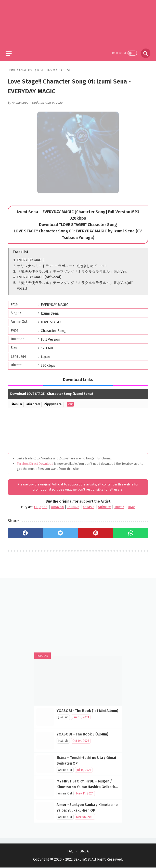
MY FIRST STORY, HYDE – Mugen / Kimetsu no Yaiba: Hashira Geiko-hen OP (88, 786)
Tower (119, 505)
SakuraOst (82, 860)
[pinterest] (96, 531)
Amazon (57, 505)
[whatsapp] (131, 531)
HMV (131, 505)
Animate (104, 505)
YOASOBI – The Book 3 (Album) (82, 734)
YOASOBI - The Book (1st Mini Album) (87, 710)
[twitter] (60, 531)
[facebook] (25, 531)
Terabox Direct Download (35, 461)
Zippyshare (55, 402)
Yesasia (89, 505)
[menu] (11, 50)
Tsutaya (73, 505)
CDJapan (41, 505)
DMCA (84, 852)
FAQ (70, 852)
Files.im (17, 402)
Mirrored (34, 402)
